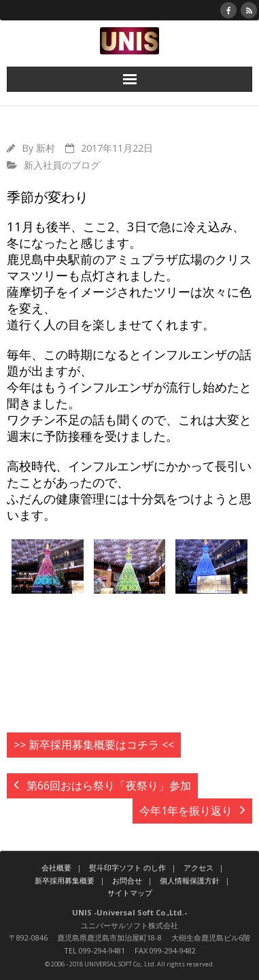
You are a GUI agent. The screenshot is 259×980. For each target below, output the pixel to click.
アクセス (198, 867)
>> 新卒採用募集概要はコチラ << (94, 745)
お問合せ (127, 880)
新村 (46, 148)
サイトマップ (130, 893)
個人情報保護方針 (190, 880)
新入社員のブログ (62, 165)
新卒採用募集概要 (65, 880)
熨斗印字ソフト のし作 (127, 867)
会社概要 (56, 867)
